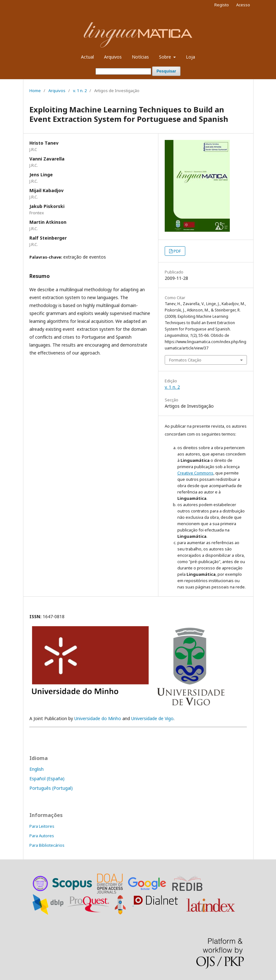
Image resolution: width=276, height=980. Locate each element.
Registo (222, 5)
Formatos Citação (185, 360)
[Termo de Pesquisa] (123, 71)
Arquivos (113, 57)
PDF (177, 251)
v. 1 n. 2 (80, 91)
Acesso (243, 5)
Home (35, 91)
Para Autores (42, 836)
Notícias (140, 57)
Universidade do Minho (98, 718)
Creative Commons (195, 473)
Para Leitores (42, 826)
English (37, 769)
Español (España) (47, 779)
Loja (190, 57)
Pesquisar (166, 71)
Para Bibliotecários (47, 845)
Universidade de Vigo (152, 718)
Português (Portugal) (51, 788)
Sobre (166, 57)
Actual (87, 57)
